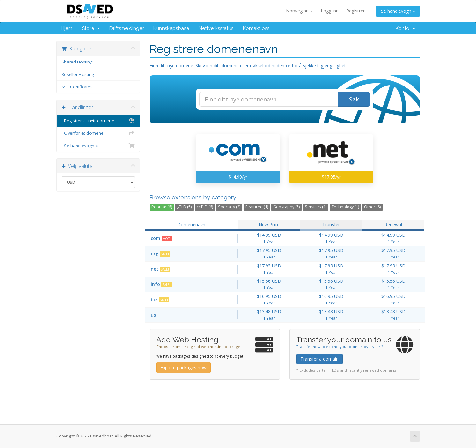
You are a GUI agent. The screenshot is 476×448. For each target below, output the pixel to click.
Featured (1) (257, 207)
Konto (405, 28)
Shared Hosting (77, 62)
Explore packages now (183, 367)
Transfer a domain (319, 359)
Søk (354, 99)
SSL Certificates (77, 87)
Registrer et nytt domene (98, 121)
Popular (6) (162, 207)
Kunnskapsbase (171, 28)
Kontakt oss (256, 28)
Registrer (355, 11)
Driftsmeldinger (127, 28)
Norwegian (300, 11)
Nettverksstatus (216, 28)
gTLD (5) (184, 207)
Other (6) (372, 207)
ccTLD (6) (205, 207)
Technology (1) (345, 207)
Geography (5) (286, 207)
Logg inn (330, 11)
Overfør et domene (98, 133)
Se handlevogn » (398, 11)
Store (91, 28)
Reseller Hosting (78, 74)
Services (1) (316, 207)
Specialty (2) (229, 207)
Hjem (67, 28)
